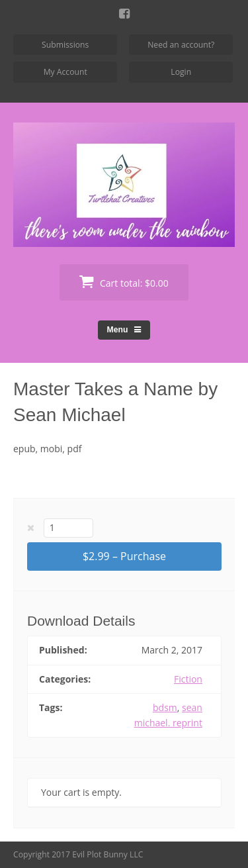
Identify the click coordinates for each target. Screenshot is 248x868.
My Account (65, 72)
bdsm (165, 707)
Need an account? (181, 45)
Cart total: (124, 282)
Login (181, 72)
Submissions (65, 45)
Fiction (188, 679)
